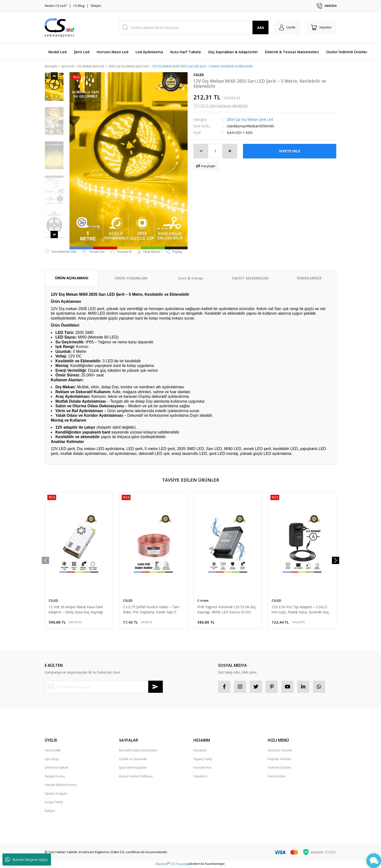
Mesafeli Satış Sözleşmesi (138, 751)
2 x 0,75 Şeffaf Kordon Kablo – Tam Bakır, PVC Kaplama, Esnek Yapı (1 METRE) (151, 610)
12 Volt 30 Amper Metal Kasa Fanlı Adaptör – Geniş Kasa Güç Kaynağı (76, 610)
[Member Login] (287, 27)
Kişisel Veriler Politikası (136, 776)
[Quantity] (215, 151)
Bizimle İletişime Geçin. (27, 859)
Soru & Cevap (190, 278)
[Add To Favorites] (61, 252)
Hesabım (200, 751)
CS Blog (79, 6)
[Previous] (45, 561)
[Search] (194, 27)
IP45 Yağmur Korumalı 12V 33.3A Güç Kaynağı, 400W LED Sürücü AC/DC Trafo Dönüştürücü (227, 610)
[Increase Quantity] (230, 151)
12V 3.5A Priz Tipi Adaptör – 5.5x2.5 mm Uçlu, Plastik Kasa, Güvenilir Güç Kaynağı (300, 610)
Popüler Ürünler (280, 759)
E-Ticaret (180, 864)
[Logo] (59, 27)
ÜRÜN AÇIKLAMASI (72, 278)
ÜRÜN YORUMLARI (131, 278)
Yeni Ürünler (277, 776)
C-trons (203, 601)
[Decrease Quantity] (201, 151)
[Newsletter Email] (104, 687)
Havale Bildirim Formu (61, 785)
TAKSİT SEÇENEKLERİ (250, 278)
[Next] (336, 561)
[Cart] (321, 27)
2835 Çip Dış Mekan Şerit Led (250, 120)
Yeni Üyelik (53, 751)
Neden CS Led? (56, 6)
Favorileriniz (202, 768)
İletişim (96, 6)
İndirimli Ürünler (280, 768)
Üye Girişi (52, 759)
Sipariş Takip (203, 759)
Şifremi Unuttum (56, 768)
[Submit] (156, 687)
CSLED (53, 601)
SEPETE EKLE (290, 152)
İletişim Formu (55, 776)
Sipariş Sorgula (56, 794)
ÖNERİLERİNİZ (309, 278)
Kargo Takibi (54, 802)
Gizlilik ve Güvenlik (133, 759)
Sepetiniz (200, 776)
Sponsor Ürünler (280, 751)
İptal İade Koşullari (133, 768)
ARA (261, 28)
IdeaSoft (163, 864)
